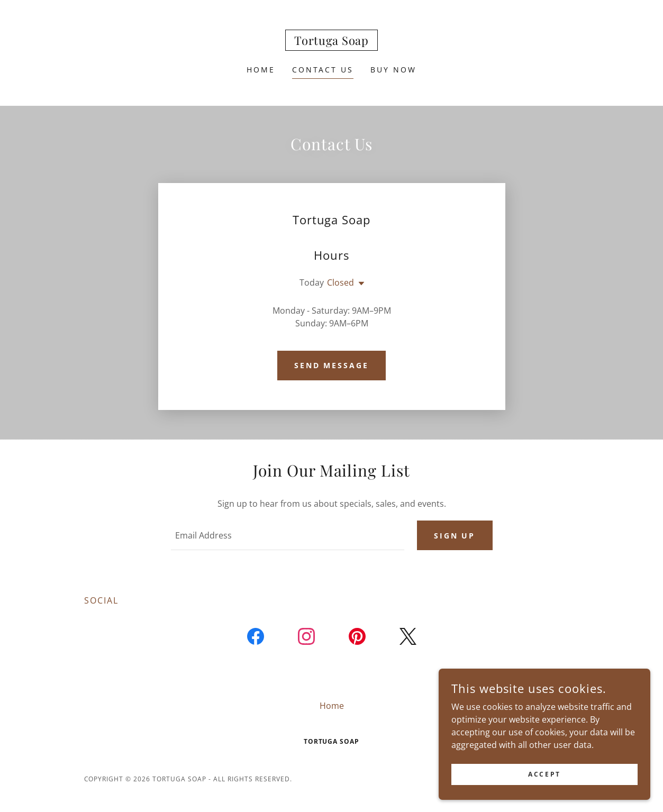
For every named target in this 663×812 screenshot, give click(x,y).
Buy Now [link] (393, 70)
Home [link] (261, 70)
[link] (331, 42)
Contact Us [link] (323, 70)
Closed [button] (340, 282)
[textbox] (288, 535)
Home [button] (332, 706)
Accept (544, 774)
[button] (359, 284)
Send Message (332, 365)
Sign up (455, 536)
